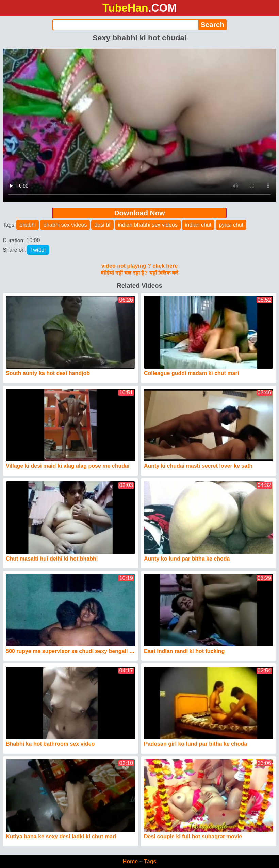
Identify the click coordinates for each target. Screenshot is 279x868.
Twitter (38, 250)
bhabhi (28, 225)
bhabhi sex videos (65, 225)
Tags (150, 861)
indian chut (198, 225)
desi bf (102, 225)
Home (130, 861)
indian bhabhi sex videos (148, 225)
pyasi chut (231, 225)
